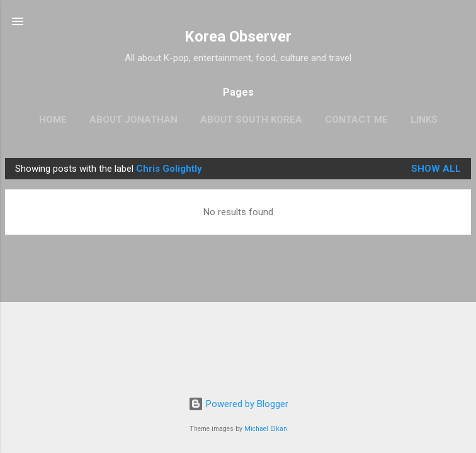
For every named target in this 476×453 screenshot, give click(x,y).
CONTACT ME (356, 120)
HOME (53, 120)
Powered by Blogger (238, 404)
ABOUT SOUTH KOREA (251, 120)
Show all (436, 169)
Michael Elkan (266, 429)
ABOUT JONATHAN (133, 120)
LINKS (424, 120)
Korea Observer (238, 36)
